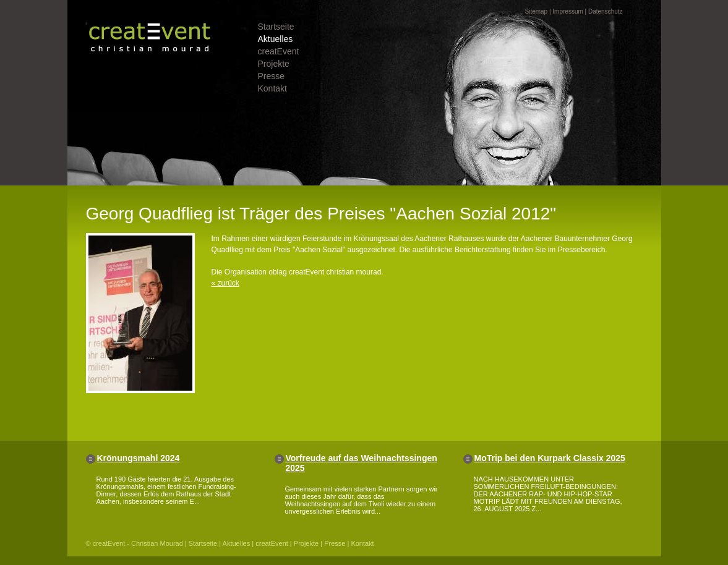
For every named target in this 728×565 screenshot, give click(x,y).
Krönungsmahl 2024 (139, 458)
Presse (272, 76)
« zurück (225, 283)
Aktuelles (276, 39)
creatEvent (279, 51)
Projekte (274, 64)
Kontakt (272, 88)
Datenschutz (606, 11)
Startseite (276, 27)
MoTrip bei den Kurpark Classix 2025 (550, 458)
